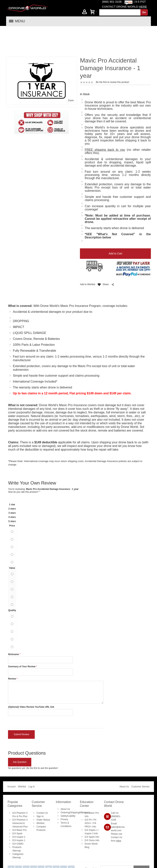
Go (144, 12)
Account (11, 760)
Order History (43, 793)
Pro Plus (23, 789)
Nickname (13, 627)
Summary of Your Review (22, 640)
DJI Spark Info (92, 810)
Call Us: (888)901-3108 (116, 789)
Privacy (64, 793)
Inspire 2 (89, 807)
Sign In (40, 789)
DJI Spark (17, 807)
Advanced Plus (20, 800)
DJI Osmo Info (92, 813)
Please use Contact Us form (116, 810)
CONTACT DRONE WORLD (124, 7)
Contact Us (42, 786)
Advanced (17, 796)
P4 (90, 793)
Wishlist (22, 760)
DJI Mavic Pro (20, 803)
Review (12, 652)
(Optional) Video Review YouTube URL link (31, 680)
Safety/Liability (68, 789)
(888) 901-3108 (112, 2)
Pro (14, 789)
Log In (32, 760)
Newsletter (92, 842)
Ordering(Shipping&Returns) (75, 786)
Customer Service (140, 760)
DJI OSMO (18, 817)
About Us (124, 760)
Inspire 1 (93, 803)
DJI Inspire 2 (19, 810)
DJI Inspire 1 (19, 813)
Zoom (71, 74)
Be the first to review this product (113, 55)
